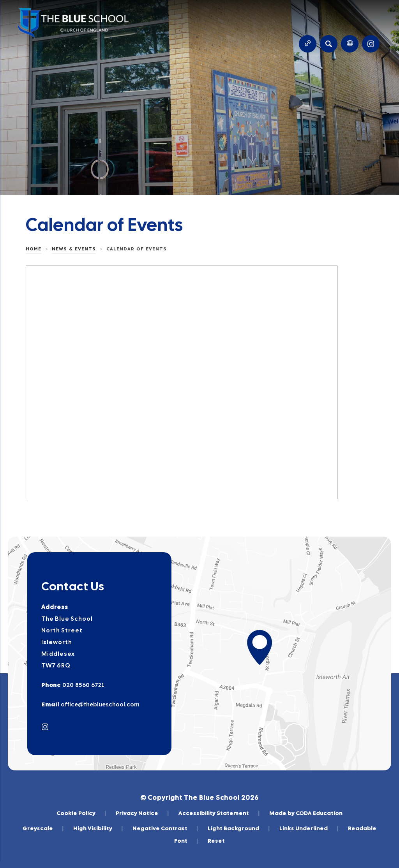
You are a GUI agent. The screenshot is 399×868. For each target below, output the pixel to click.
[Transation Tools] (350, 44)
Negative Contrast (165, 828)
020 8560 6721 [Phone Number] (82, 685)
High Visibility (98, 828)
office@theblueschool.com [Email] (99, 704)
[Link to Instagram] (371, 44)
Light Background (239, 828)
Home (34, 249)
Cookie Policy (81, 813)
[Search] (329, 44)
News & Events (74, 249)
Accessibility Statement (219, 813)
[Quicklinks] (308, 44)
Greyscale (43, 828)
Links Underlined (309, 828)
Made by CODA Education (306, 813)
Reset (216, 841)
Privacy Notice (142, 813)
